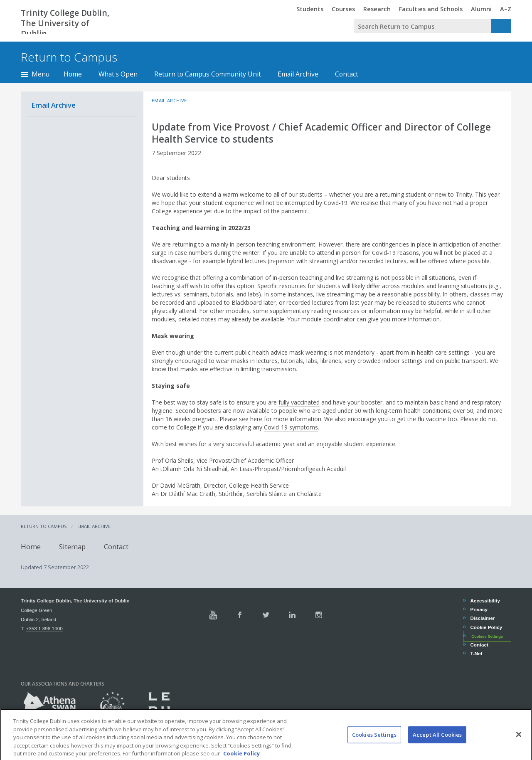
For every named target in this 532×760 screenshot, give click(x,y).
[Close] (519, 745)
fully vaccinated (299, 402)
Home (73, 74)
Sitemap (72, 546)
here (256, 419)
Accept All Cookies (437, 745)
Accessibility (485, 601)
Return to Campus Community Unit (208, 74)
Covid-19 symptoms (291, 427)
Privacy (479, 609)
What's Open (118, 74)
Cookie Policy (486, 627)
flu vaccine (432, 419)
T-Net (476, 653)
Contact (347, 74)
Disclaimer (482, 618)
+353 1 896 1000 (44, 628)
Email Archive (298, 74)
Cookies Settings (487, 637)
